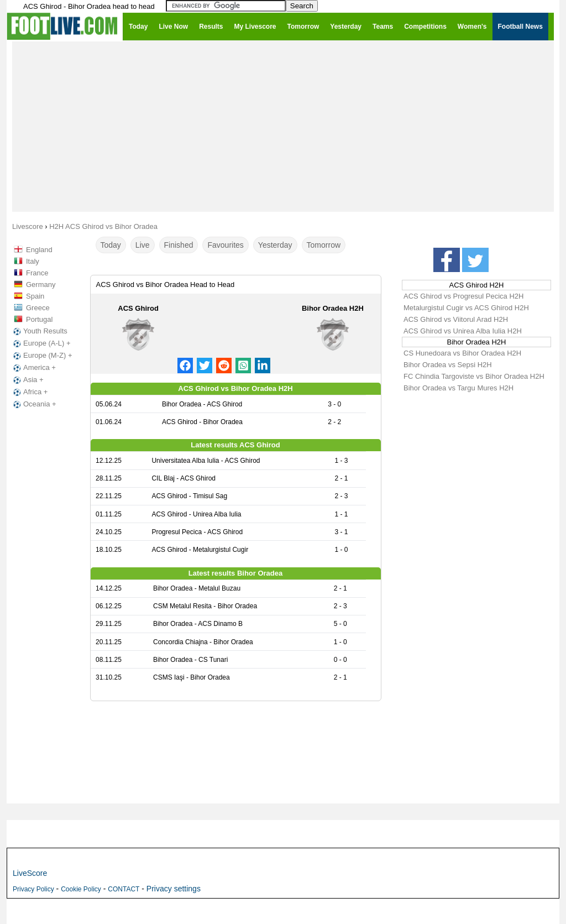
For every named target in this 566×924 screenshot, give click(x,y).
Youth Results (39, 331)
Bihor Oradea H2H (333, 308)
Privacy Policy (33, 889)
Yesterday (275, 245)
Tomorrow (324, 245)
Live (143, 245)
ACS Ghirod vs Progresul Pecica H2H (463, 296)
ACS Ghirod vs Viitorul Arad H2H (456, 319)
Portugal (39, 319)
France (37, 273)
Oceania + (34, 404)
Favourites (225, 245)
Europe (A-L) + (41, 343)
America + (33, 368)
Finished (179, 245)
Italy (33, 261)
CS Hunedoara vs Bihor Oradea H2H (462, 353)
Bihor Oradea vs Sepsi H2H (448, 365)
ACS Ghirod (138, 308)
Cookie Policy (81, 889)
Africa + (29, 392)
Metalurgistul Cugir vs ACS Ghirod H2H (466, 308)
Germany (41, 284)
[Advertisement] (283, 126)
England (39, 250)
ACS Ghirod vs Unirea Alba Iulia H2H (463, 331)
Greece (38, 308)
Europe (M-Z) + (42, 356)
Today (111, 245)
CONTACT (124, 889)
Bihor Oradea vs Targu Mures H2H (458, 388)
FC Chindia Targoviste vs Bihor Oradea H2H (474, 376)
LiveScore (30, 873)
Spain (35, 296)
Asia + (27, 380)
